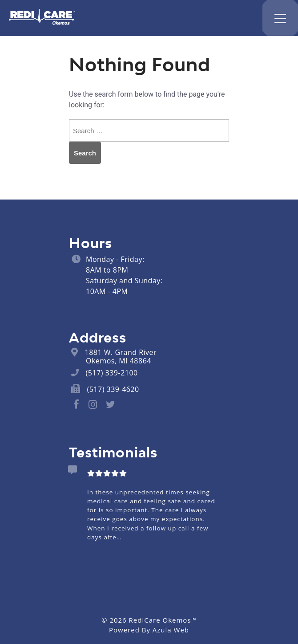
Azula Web (171, 630)
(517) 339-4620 (113, 389)
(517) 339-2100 (112, 373)
